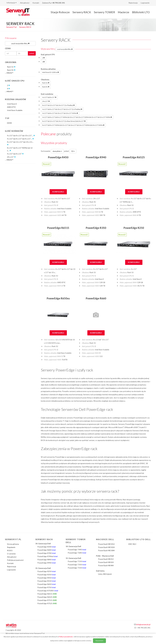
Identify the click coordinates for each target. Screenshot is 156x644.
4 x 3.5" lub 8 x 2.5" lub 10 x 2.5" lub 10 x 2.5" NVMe (60, 113)
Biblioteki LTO (141, 12)
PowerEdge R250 (134, 228)
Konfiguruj (58, 192)
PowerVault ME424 (106, 562)
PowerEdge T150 (77, 561)
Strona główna (13, 544)
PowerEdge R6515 (58, 228)
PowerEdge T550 (77, 568)
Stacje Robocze (60, 12)
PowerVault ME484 (106, 565)
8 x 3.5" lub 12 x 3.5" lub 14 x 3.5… (20, 143)
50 (73, 151)
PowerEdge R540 (46, 547)
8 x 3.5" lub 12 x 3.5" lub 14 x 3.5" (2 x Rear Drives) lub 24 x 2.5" (64, 121)
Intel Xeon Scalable (15, 110)
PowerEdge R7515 (47, 600)
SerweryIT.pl (11, 27)
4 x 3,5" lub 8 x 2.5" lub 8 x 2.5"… (20, 139)
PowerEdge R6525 (134, 157)
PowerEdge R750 (46, 587)
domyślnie (57, 151)
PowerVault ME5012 (106, 544)
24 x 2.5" (46, 101)
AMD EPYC (12, 107)
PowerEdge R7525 (47, 603)
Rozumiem (99, 641)
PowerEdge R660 (96, 298)
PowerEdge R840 (46, 560)
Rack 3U (46, 87)
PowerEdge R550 (46, 581)
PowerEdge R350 (96, 228)
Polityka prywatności (15, 560)
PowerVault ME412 (106, 559)
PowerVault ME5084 (106, 550)
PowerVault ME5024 (106, 547)
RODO (10, 550)
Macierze (124, 12)
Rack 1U (46, 83)
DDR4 (9, 123)
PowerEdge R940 (96, 157)
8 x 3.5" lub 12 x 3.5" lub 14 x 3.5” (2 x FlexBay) (58, 105)
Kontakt (36, 3)
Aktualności (25, 3)
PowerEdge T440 (77, 550)
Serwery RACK (82, 12)
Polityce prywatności (66, 637)
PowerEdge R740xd (47, 556)
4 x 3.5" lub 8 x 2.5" (49, 97)
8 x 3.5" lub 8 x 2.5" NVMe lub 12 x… (20, 149)
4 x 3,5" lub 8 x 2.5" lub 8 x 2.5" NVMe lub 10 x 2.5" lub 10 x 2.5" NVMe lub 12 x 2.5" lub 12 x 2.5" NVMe (77, 117)
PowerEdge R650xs (58, 298)
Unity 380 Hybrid (105, 574)
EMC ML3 (132, 544)
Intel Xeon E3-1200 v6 (51, 72)
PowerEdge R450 (58, 157)
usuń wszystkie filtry (65, 49)
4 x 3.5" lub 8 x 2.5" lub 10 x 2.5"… (21, 136)
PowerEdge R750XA (48, 591)
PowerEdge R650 (46, 584)
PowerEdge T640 (77, 553)
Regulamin (11, 547)
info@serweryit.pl (143, 624)
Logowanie (145, 3)
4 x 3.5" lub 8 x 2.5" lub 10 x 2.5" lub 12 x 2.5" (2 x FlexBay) (62, 109)
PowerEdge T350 (77, 565)
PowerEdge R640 (46, 550)
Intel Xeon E (12, 104)
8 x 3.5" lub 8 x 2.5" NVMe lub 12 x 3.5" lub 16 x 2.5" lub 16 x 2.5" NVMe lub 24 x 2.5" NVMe (73, 125)
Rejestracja (133, 3)
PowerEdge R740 (46, 553)
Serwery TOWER (104, 12)
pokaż (32, 53)
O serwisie (11, 554)
